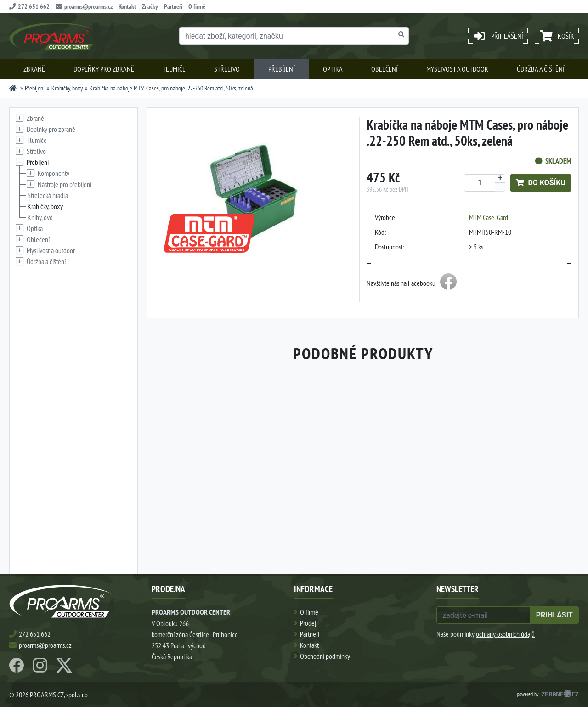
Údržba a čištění (541, 69)
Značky (150, 6)
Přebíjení (282, 69)
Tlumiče (174, 69)
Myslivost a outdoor (457, 69)
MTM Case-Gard (489, 217)
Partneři (173, 6)
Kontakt (127, 6)
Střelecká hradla (48, 195)
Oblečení (384, 69)
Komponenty (54, 173)
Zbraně (34, 69)
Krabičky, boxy (67, 88)
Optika (333, 69)
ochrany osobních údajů (505, 634)
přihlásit (554, 615)
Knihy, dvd (40, 217)
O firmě (197, 6)
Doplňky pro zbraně (104, 69)
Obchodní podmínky (325, 656)
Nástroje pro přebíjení (65, 184)
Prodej (308, 623)
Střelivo (227, 69)
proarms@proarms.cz (84, 6)
